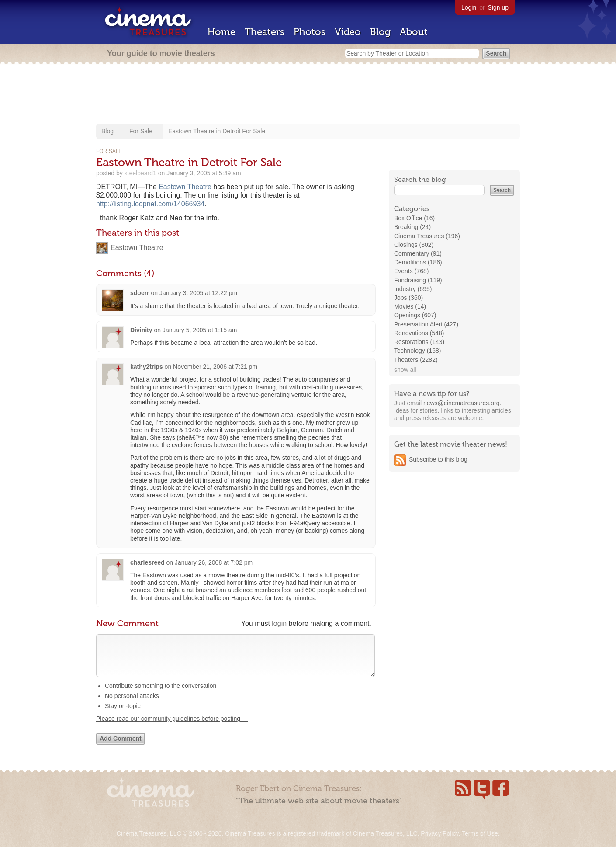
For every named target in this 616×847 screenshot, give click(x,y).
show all (405, 370)
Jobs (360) (408, 298)
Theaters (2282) (416, 360)
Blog (380, 32)
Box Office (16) (414, 218)
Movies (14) (410, 306)
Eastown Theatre (185, 187)
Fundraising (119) (418, 280)
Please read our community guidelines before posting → (172, 727)
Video (348, 32)
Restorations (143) (419, 342)
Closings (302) (414, 245)
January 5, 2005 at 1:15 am (200, 330)
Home (221, 32)
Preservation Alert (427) (426, 324)
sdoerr (140, 293)
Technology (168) (417, 351)
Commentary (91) (418, 253)
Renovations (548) (419, 333)
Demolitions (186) (418, 262)
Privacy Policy (440, 833)
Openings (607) (415, 315)
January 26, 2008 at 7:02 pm (214, 562)
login (279, 623)
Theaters (265, 32)
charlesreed (147, 562)
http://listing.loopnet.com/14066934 (150, 204)
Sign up (498, 7)
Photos (310, 32)
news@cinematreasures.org (462, 403)
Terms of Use (480, 833)
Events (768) (411, 271)
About (414, 32)
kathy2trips (147, 367)
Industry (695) (413, 289)
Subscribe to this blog (438, 459)
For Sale (141, 131)
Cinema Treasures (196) (427, 236)
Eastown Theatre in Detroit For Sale (217, 131)
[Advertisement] (308, 95)
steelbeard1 (140, 173)
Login (469, 7)
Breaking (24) (412, 227)
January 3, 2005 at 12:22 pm (198, 293)
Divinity (141, 330)
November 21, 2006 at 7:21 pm (215, 367)
